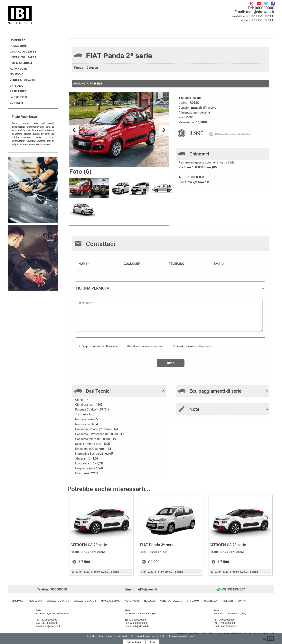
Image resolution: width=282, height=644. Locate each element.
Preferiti (20, 97)
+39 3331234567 (233, 589)
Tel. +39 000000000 (47, 620)
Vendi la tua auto (23, 80)
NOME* (98, 268)
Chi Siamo (17, 86)
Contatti (16, 103)
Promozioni (18, 46)
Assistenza (18, 91)
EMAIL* (234, 268)
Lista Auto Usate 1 (23, 51)
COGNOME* (143, 268)
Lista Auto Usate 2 (23, 57)
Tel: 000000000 (261, 8)
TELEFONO (188, 268)
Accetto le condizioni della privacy (192, 346)
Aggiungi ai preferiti (88, 83)
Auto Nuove (18, 69)
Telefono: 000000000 (52, 589)
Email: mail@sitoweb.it (254, 12)
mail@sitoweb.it (198, 182)
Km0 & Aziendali (21, 63)
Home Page (17, 40)
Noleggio (17, 74)
